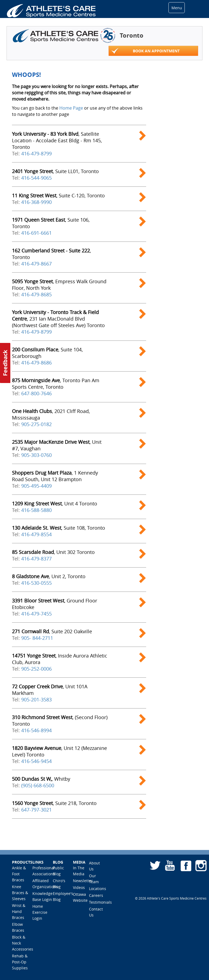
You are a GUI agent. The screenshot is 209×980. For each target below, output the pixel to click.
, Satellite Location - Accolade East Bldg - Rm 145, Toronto (57, 140)
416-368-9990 (36, 202)
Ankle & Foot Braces (19, 874)
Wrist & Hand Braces (19, 911)
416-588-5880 (36, 510)
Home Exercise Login (40, 912)
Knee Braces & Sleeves (20, 893)
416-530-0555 (36, 583)
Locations (98, 889)
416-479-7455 (36, 614)
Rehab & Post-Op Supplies (20, 962)
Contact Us (96, 912)
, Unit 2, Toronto (49, 576)
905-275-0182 (36, 424)
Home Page (71, 108)
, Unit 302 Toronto (53, 552)
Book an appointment (145, 51)
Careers (96, 895)
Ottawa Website (80, 897)
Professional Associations (44, 871)
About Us (94, 866)
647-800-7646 (36, 393)
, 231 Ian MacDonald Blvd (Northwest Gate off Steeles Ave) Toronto (58, 319)
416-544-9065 (36, 178)
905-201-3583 (36, 699)
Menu (177, 8)
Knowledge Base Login (42, 896)
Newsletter (83, 881)
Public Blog (58, 871)
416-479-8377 (36, 559)
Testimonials (100, 902)
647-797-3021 (36, 810)
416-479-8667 (36, 264)
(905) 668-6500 (38, 785)
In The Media (79, 871)
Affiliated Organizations (45, 884)
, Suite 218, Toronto (54, 803)
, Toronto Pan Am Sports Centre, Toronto (56, 384)
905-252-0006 (36, 669)
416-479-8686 (36, 363)
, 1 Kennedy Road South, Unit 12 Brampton (55, 476)
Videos (79, 887)
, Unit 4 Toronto (55, 503)
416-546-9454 (36, 761)
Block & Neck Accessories (23, 943)
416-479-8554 (36, 534)
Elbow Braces (18, 927)
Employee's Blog (63, 896)
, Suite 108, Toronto (59, 528)
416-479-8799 (36, 153)
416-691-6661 (36, 233)
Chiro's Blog (59, 884)
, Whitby (41, 779)
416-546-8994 (36, 730)
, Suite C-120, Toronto (58, 195)
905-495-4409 (36, 486)
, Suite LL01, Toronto (55, 171)
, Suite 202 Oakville (52, 631)
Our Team (94, 879)
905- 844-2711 (37, 638)
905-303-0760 (36, 455)
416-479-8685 (36, 294)
